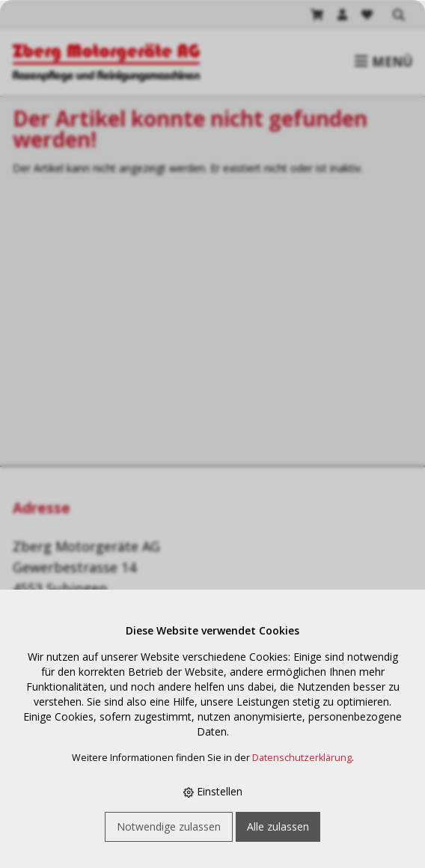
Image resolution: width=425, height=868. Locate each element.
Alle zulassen (278, 826)
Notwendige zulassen (169, 826)
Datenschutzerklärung (302, 758)
